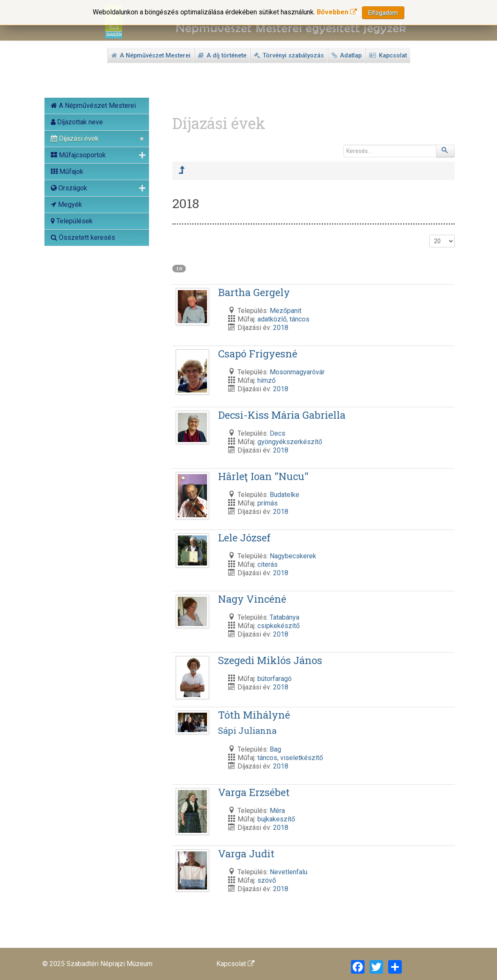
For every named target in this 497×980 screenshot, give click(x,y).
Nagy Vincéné (252, 599)
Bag (275, 749)
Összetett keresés (83, 237)
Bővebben (337, 12)
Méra (277, 811)
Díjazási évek (75, 139)
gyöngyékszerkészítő (290, 442)
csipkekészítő (279, 626)
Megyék (66, 205)
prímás (268, 503)
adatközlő (272, 319)
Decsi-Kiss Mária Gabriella (282, 415)
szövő (267, 880)
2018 (281, 328)
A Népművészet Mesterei (93, 106)
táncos (300, 319)
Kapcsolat (235, 964)
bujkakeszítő (276, 819)
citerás (268, 564)
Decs (277, 433)
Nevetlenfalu (289, 872)
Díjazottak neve (77, 122)
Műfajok (67, 172)
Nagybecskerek (293, 556)
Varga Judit (246, 854)
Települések (72, 221)
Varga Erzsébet (254, 792)
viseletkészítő (302, 758)
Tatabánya (284, 617)
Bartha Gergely (254, 292)
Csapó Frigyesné (258, 354)
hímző (266, 380)
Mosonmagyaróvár (297, 372)
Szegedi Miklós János (270, 660)
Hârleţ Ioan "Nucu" (263, 476)
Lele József (244, 538)
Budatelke (284, 495)
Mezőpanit (286, 311)
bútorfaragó (275, 679)
